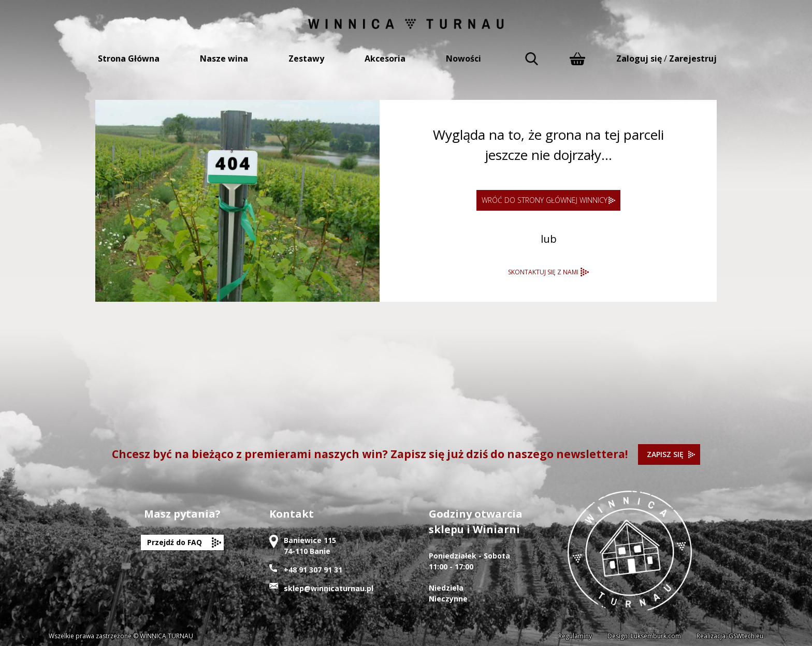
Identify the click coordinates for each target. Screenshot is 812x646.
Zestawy (306, 58)
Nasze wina (224, 58)
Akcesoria (385, 58)
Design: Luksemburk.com (644, 636)
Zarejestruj (693, 58)
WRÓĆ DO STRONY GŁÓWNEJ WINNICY (545, 200)
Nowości (463, 58)
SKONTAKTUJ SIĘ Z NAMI (543, 272)
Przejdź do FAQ (175, 542)
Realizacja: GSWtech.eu (730, 636)
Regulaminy (575, 636)
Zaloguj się (639, 58)
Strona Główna (129, 58)
